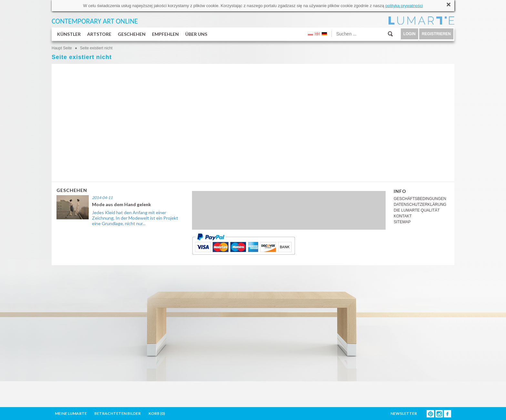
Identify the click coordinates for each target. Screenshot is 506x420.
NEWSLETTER (404, 413)
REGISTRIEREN (436, 34)
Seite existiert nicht (96, 48)
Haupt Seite (62, 48)
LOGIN (410, 34)
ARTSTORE (99, 34)
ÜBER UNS (196, 34)
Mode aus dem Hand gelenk (121, 204)
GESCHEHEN (132, 34)
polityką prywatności (404, 6)
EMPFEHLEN (165, 34)
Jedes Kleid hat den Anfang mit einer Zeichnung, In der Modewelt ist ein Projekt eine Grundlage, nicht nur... (135, 218)
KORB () (157, 413)
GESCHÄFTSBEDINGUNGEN (420, 199)
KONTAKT (403, 216)
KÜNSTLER (69, 34)
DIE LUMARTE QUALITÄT (417, 210)
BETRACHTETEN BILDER (117, 413)
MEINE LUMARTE (71, 413)
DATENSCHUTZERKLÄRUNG (420, 205)
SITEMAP (402, 222)
